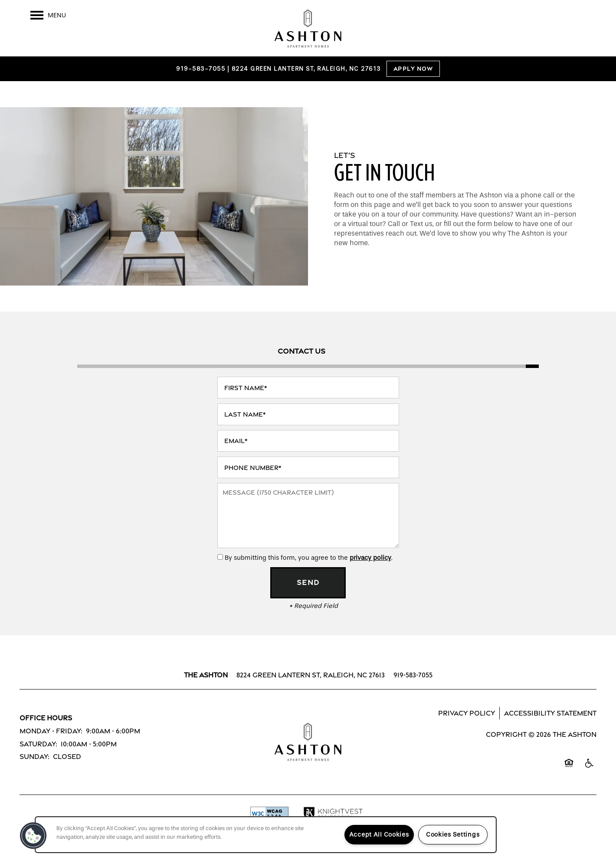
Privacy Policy (467, 713)
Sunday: (34, 757)
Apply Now (413, 69)
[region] (266, 835)
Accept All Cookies (379, 835)
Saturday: (38, 744)
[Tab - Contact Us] (301, 351)
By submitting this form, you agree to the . (309, 558)
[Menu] (48, 15)
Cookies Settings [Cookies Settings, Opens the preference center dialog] (453, 835)
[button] (33, 836)
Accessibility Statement (550, 713)
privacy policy (370, 558)
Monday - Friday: (51, 731)
